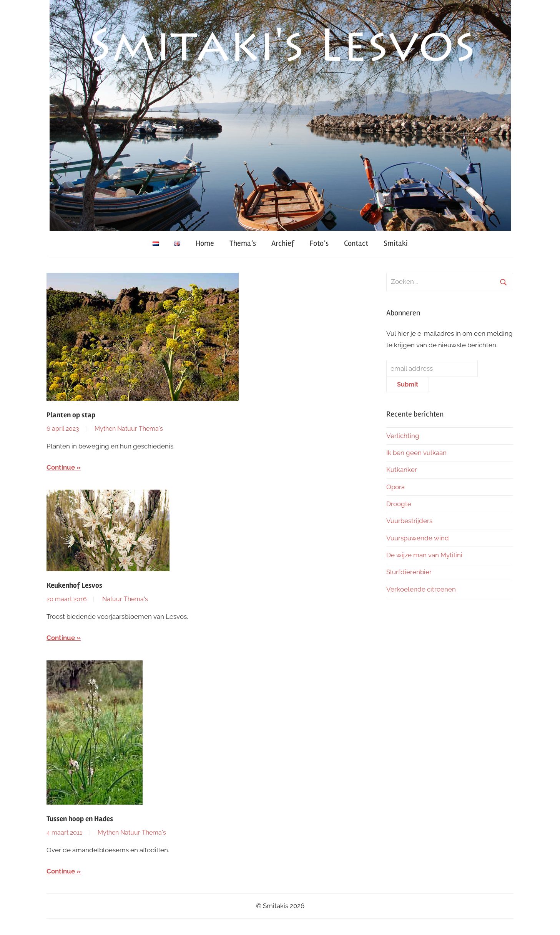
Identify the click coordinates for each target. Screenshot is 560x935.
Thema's (151, 429)
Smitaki (396, 243)
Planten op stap (71, 415)
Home (205, 243)
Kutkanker (402, 470)
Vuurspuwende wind (418, 538)
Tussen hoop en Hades (80, 819)
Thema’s (243, 243)
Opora (395, 487)
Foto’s (319, 243)
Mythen (105, 429)
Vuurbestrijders (409, 521)
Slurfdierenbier (409, 572)
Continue (61, 467)
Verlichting (403, 436)
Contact (356, 243)
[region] (280, 115)
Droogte (399, 504)
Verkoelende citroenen (421, 589)
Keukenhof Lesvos (74, 585)
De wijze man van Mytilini (424, 555)
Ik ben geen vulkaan (416, 453)
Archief (283, 243)
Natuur (127, 429)
